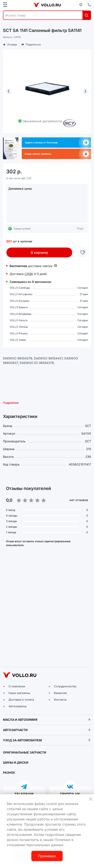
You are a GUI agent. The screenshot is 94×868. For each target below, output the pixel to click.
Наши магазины (19, 693)
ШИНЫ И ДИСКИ (16, 762)
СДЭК (29, 274)
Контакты (60, 700)
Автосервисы (18, 706)
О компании (17, 686)
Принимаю (47, 856)
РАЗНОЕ (9, 773)
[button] (47, 610)
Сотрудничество (65, 686)
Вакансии (60, 693)
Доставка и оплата (21, 700)
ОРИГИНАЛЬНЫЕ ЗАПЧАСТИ (25, 752)
